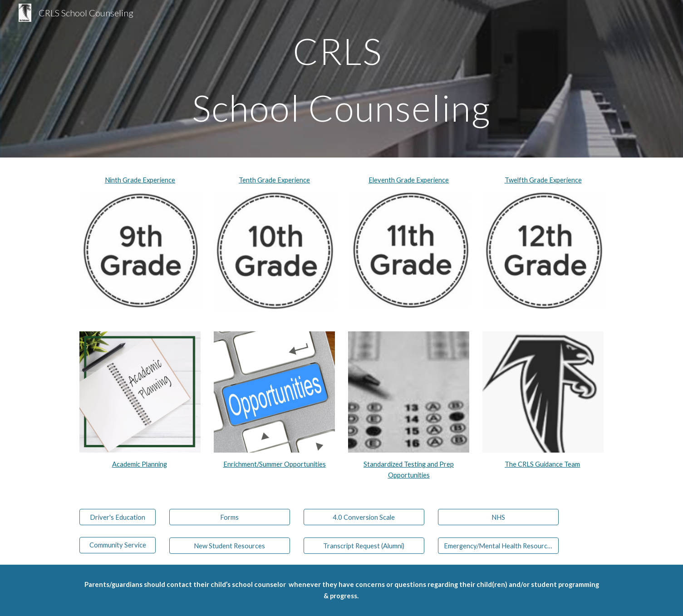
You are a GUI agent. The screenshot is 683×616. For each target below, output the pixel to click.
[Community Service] (118, 545)
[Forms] (230, 517)
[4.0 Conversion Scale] (364, 517)
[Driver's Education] (118, 517)
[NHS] (498, 517)
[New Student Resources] (230, 546)
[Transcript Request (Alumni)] (364, 546)
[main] (342, 79)
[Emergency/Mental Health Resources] (498, 546)
